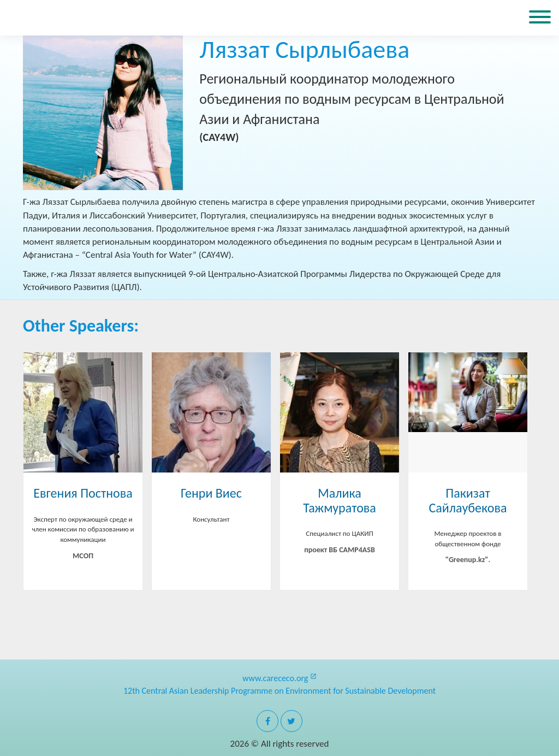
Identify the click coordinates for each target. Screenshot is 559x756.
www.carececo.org (279, 678)
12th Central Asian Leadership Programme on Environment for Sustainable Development (279, 691)
